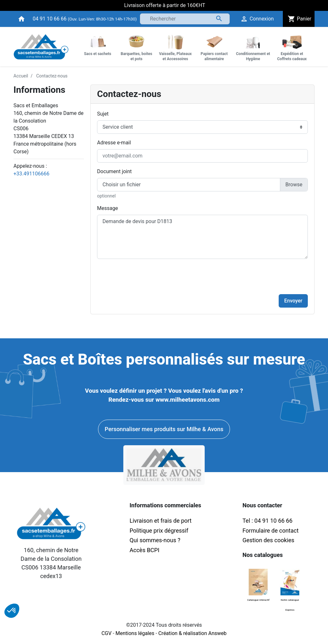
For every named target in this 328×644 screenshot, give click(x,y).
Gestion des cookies (268, 540)
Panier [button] (299, 19)
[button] (12, 611)
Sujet (103, 114)
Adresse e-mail (114, 143)
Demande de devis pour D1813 (202, 237)
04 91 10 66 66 (50, 19)
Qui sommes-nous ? (155, 540)
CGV (107, 633)
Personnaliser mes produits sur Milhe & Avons (164, 429)
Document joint (114, 171)
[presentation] (259, 277)
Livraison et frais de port (161, 521)
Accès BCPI (145, 550)
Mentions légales (135, 633)
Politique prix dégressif (159, 531)
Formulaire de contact (271, 531)
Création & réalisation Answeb (192, 633)
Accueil (21, 76)
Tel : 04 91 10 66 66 (267, 521)
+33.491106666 (31, 174)
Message (107, 208)
